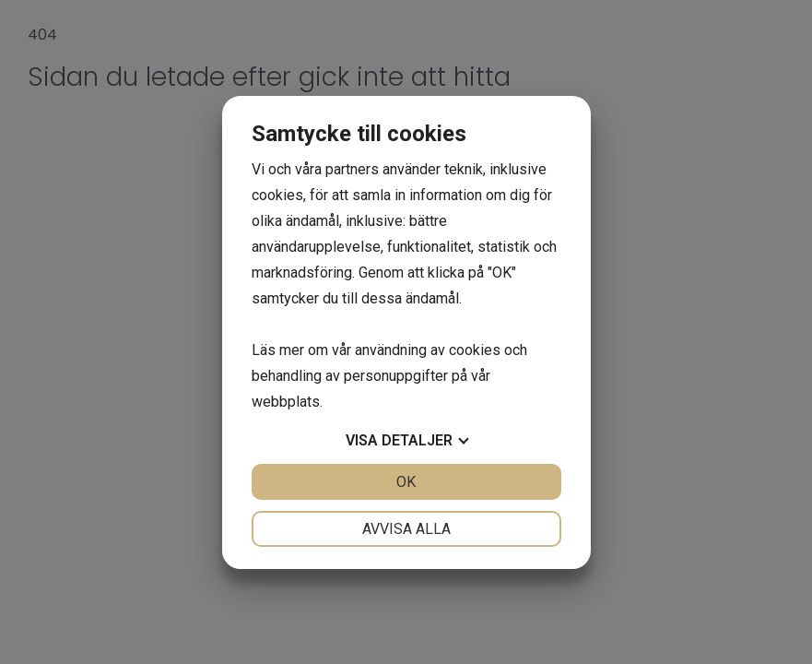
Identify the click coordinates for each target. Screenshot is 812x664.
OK (406, 482)
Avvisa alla (406, 529)
